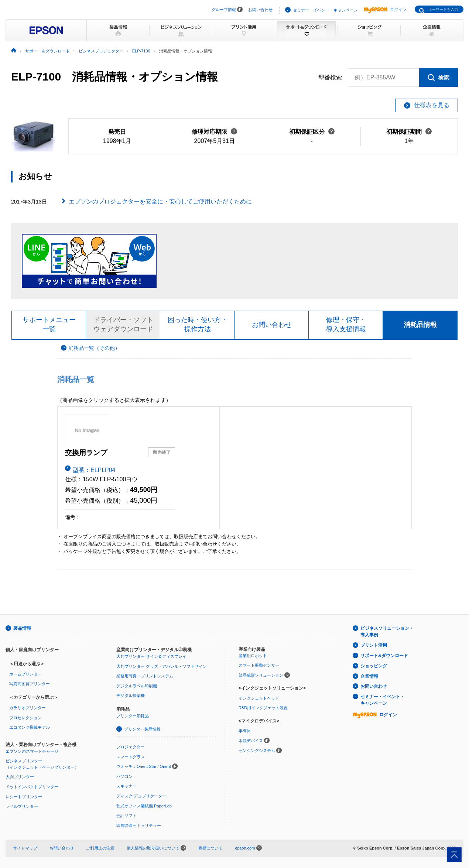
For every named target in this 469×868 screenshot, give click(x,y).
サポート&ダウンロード (384, 656)
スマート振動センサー (259, 665)
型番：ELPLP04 (94, 470)
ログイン (385, 10)
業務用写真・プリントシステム (145, 676)
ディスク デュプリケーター (141, 796)
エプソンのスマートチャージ (32, 751)
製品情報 (22, 628)
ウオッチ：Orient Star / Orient (144, 766)
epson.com (245, 848)
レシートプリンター (24, 797)
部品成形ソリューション (261, 675)
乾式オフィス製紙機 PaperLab (144, 806)
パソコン (124, 776)
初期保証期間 (409, 132)
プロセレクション (25, 718)
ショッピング (374, 666)
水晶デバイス (251, 741)
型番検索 (330, 78)
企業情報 (369, 676)
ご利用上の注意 (100, 848)
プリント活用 (374, 645)
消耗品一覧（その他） (94, 348)
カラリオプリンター (28, 708)
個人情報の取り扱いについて (156, 848)
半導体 (245, 731)
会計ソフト (126, 816)
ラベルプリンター (22, 806)
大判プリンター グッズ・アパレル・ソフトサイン (162, 666)
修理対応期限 (214, 132)
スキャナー (126, 786)
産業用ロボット (253, 656)
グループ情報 (224, 10)
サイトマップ (25, 848)
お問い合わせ (260, 10)
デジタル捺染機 (131, 696)
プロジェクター (131, 747)
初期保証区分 (312, 132)
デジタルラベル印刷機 (137, 686)
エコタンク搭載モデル (30, 727)
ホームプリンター (25, 674)
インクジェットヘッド (259, 698)
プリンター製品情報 (142, 729)
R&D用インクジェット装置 (263, 708)
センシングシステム (257, 751)
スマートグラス (131, 757)
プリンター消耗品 (133, 716)
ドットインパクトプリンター (32, 787)
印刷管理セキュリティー (139, 826)
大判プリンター (20, 777)
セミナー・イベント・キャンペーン (325, 10)
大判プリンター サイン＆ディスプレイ (151, 656)
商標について (210, 848)
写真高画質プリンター (30, 684)
